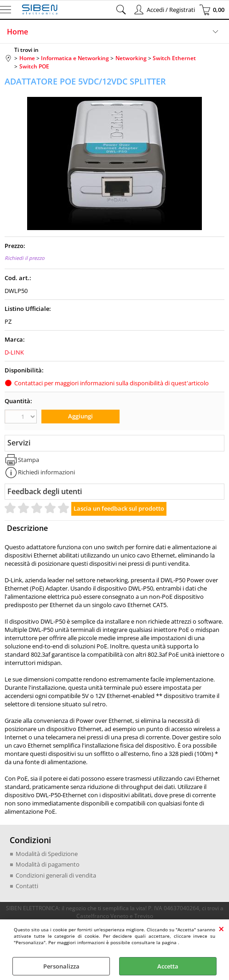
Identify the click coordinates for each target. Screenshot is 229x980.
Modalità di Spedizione (47, 854)
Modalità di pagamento (48, 864)
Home (17, 32)
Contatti (27, 886)
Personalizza (61, 966)
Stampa (29, 460)
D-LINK (14, 352)
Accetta (168, 966)
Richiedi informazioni (46, 472)
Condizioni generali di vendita (56, 875)
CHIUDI (221, 929)
